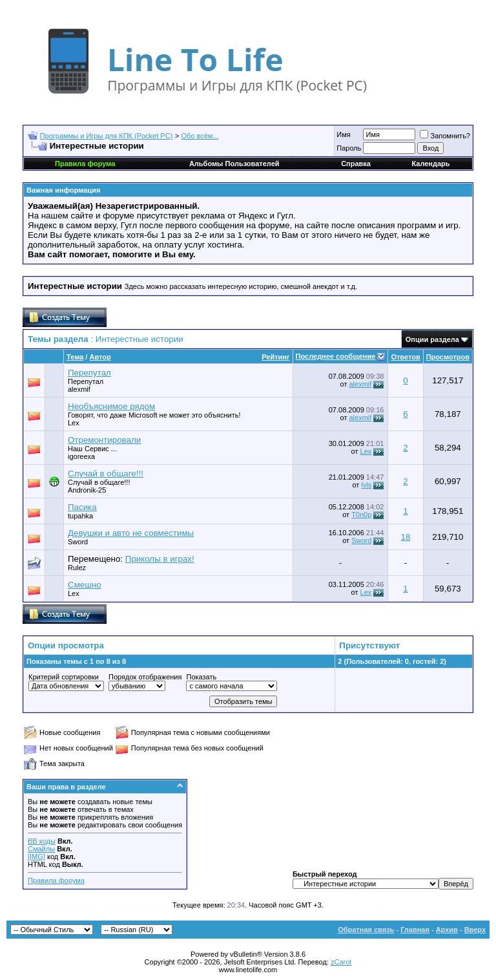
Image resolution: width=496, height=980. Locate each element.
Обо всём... (200, 136)
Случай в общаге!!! (106, 474)
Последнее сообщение (336, 356)
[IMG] (36, 857)
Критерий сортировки (64, 677)
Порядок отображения (145, 677)
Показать (201, 677)
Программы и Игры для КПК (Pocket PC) (107, 136)
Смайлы (41, 849)
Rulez (77, 568)
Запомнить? (445, 136)
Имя (343, 134)
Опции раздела (432, 339)
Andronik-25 (87, 490)
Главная (415, 930)
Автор (100, 357)
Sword (78, 542)
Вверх (475, 930)
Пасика (82, 507)
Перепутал (89, 373)
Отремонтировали (104, 440)
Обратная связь (366, 930)
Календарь (430, 164)
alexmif (79, 389)
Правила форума (56, 880)
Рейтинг (275, 357)
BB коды (42, 841)
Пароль (349, 148)
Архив (447, 930)
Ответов (405, 357)
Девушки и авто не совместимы (131, 533)
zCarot (341, 962)
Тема (75, 357)
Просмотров (448, 357)
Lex (74, 423)
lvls (366, 485)
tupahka (80, 516)
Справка (356, 164)
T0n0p (361, 515)
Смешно (85, 585)
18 (406, 537)
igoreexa (81, 456)
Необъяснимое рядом (111, 406)
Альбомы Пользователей (234, 164)
